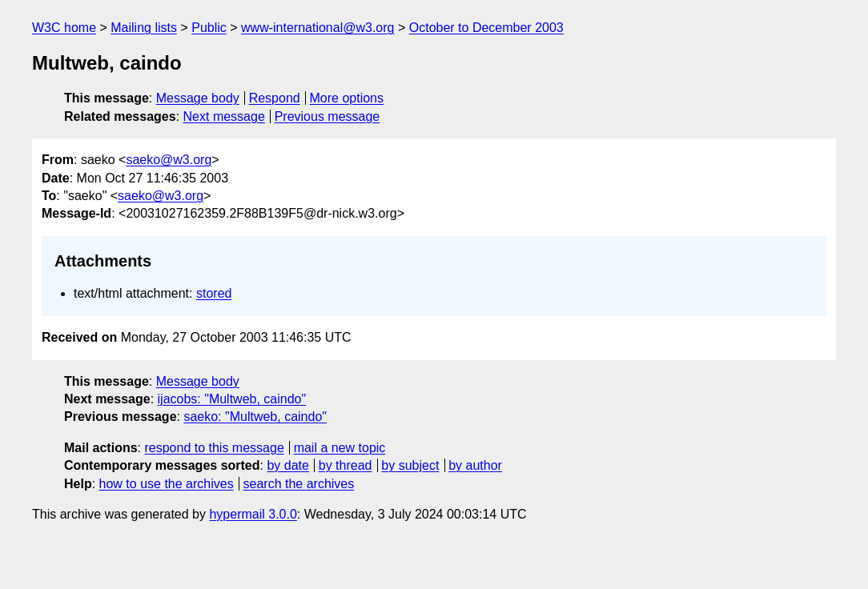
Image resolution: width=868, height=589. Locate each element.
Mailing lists (144, 28)
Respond (275, 98)
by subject (410, 465)
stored (214, 293)
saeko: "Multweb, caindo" (255, 417)
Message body (198, 98)
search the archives (299, 484)
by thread (346, 465)
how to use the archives (167, 484)
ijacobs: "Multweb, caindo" (232, 399)
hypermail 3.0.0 (253, 514)
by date (287, 465)
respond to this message (214, 448)
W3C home (64, 28)
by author (475, 465)
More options (347, 98)
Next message (224, 116)
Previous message (328, 116)
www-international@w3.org (317, 28)
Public (209, 28)
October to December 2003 (486, 28)
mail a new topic (340, 448)
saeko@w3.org (169, 160)
